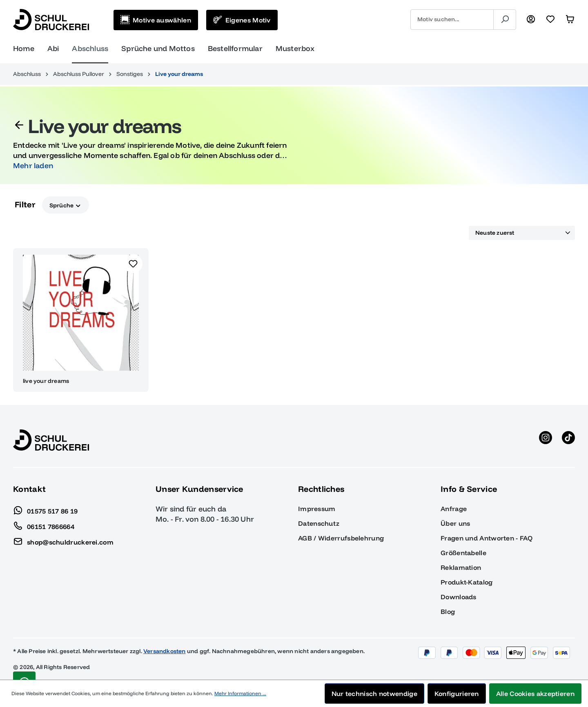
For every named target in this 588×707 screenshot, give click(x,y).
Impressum (317, 509)
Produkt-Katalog (467, 582)
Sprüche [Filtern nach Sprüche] (66, 205)
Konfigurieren (457, 694)
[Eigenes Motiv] (242, 20)
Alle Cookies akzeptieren (535, 694)
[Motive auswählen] (156, 20)
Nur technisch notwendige (374, 694)
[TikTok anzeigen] (568, 440)
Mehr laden (33, 166)
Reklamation (461, 567)
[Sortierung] (522, 233)
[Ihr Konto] (531, 20)
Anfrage (454, 509)
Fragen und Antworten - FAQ (487, 538)
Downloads (459, 597)
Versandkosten (165, 651)
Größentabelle (463, 553)
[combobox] (452, 20)
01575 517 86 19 (46, 509)
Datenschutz (319, 523)
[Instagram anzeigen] (546, 440)
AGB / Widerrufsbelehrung (341, 538)
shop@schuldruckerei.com (63, 540)
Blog (448, 611)
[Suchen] (505, 20)
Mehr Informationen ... (240, 693)
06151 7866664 (44, 525)
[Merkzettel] (550, 20)
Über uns (455, 523)
